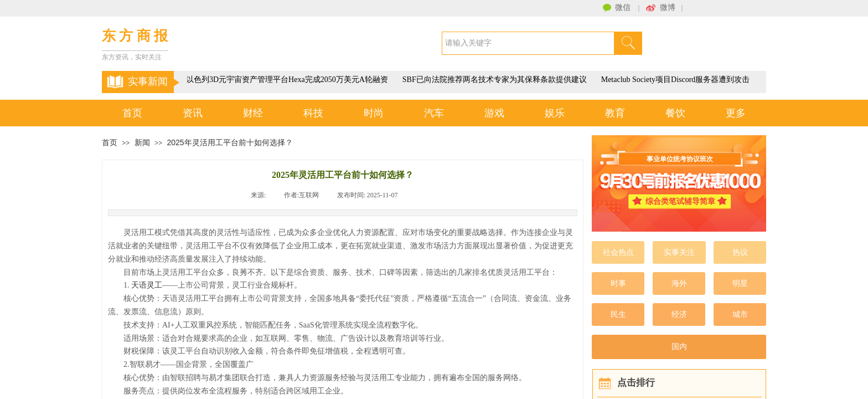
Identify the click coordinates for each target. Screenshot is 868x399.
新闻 (142, 142)
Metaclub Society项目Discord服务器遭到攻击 (677, 80)
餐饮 (675, 113)
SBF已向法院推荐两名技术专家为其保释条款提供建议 (496, 80)
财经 (253, 113)
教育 (615, 113)
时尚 (374, 113)
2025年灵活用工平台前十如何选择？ (229, 142)
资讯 (193, 113)
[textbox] (528, 43)
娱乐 (555, 113)
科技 (313, 113)
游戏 (494, 113)
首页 (132, 113)
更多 (736, 113)
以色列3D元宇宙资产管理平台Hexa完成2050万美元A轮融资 (288, 80)
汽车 (434, 113)
